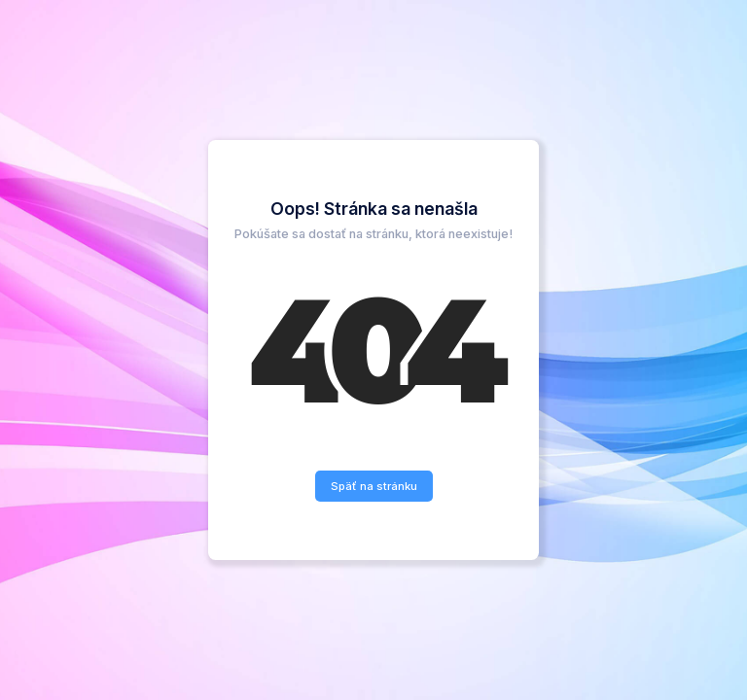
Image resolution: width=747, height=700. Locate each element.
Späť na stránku (374, 486)
